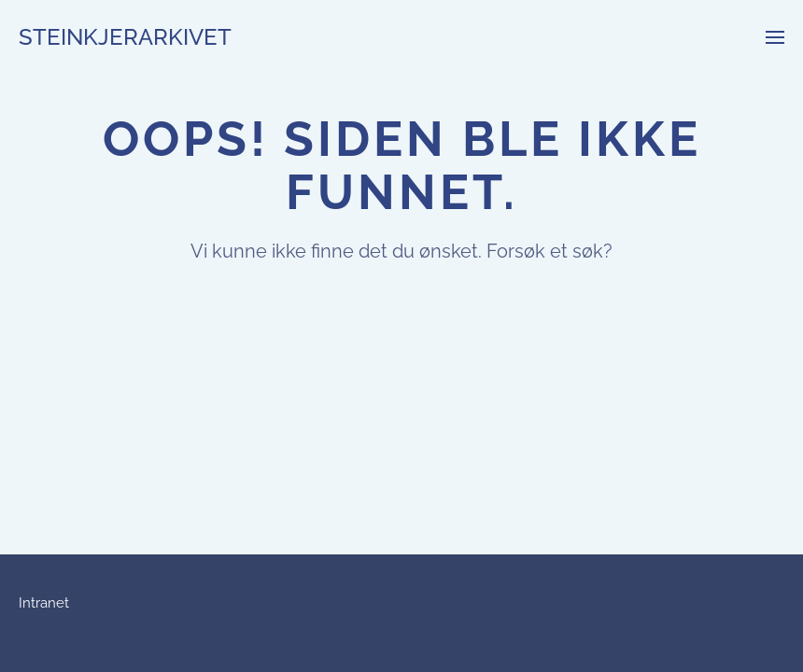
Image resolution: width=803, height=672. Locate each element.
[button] (775, 37)
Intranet (44, 603)
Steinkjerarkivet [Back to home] (125, 37)
